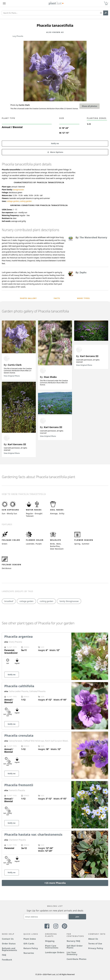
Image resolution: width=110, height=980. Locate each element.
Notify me (55, 144)
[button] (101, 13)
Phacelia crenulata (19, 735)
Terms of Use (95, 944)
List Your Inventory (72, 953)
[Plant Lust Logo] (56, 3)
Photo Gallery (28, 298)
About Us (93, 939)
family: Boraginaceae (69, 601)
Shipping (50, 941)
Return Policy (31, 948)
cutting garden (26, 201)
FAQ (4, 955)
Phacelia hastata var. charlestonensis (33, 834)
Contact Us (8, 939)
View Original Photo (12, 376)
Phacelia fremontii (19, 785)
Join (77, 917)
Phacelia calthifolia (19, 686)
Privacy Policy (96, 948)
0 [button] (106, 2)
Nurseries (29, 953)
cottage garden (13, 201)
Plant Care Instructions (52, 947)
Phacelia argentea (19, 636)
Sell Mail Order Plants (75, 947)
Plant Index (30, 939)
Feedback (7, 960)
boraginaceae (18, 190)
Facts (57, 298)
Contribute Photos (76, 959)
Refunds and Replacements (9, 949)
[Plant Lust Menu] (4, 3)
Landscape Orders (55, 952)
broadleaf (9, 601)
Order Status (9, 944)
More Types (84, 298)
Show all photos (89, 106)
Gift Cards (29, 944)
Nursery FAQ (73, 941)
